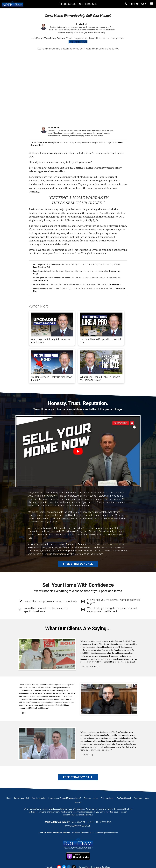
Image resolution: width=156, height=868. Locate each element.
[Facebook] (138, 798)
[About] (147, 798)
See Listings (115, 284)
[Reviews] (78, 802)
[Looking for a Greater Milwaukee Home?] (65, 798)
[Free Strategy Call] (21, 798)
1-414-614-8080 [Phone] (136, 4)
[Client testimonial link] (47, 654)
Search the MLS (41, 280)
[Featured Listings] (91, 798)
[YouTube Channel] (124, 798)
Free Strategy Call (78, 42)
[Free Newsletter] (107, 798)
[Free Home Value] (39, 798)
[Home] (12, 4)
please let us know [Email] (85, 815)
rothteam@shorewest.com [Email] (107, 833)
